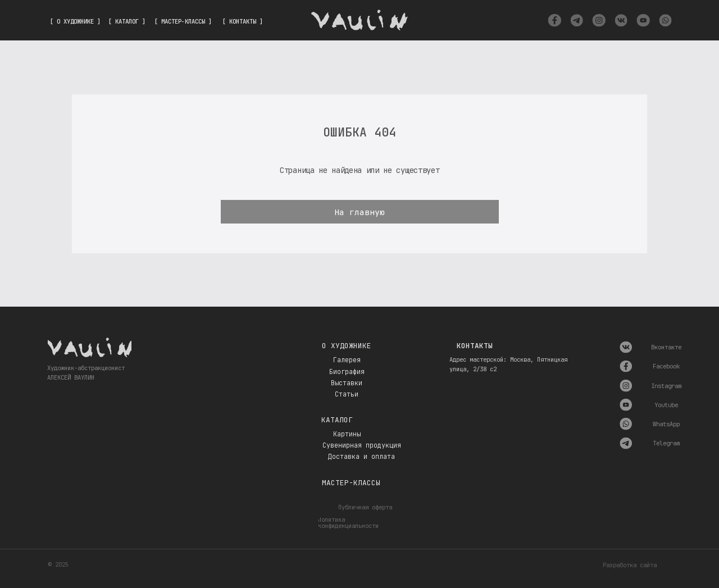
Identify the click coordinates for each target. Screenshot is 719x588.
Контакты (475, 346)
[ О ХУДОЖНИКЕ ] (75, 21)
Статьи (347, 394)
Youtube (666, 405)
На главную (359, 212)
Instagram (666, 386)
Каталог (337, 420)
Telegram (666, 443)
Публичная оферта (365, 507)
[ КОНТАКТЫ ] (243, 21)
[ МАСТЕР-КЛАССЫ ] (183, 21)
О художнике (347, 346)
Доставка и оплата (361, 457)
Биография (347, 372)
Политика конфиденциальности (348, 523)
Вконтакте (666, 347)
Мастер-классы (351, 483)
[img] (554, 20)
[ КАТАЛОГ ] (127, 21)
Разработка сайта (630, 565)
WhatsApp (666, 424)
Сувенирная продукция (362, 445)
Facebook (666, 366)
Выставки (347, 383)
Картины (347, 434)
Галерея (347, 360)
